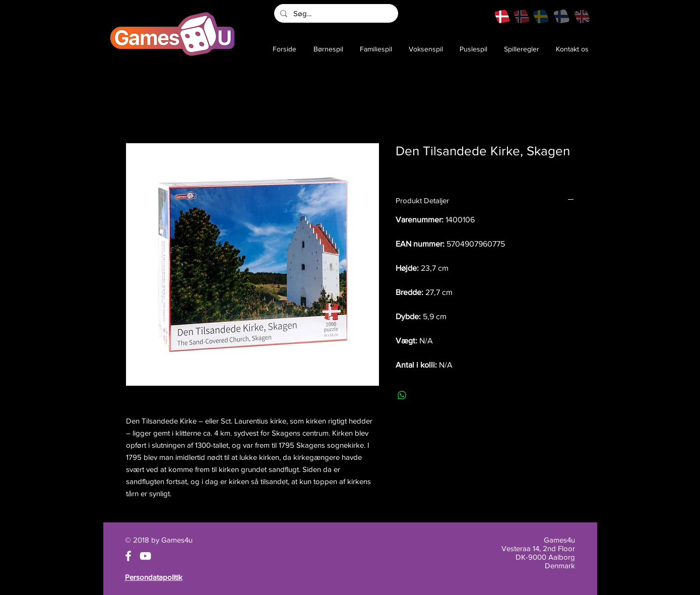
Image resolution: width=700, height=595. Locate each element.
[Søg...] (335, 13)
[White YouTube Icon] (145, 556)
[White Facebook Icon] (128, 556)
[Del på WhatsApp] (402, 395)
